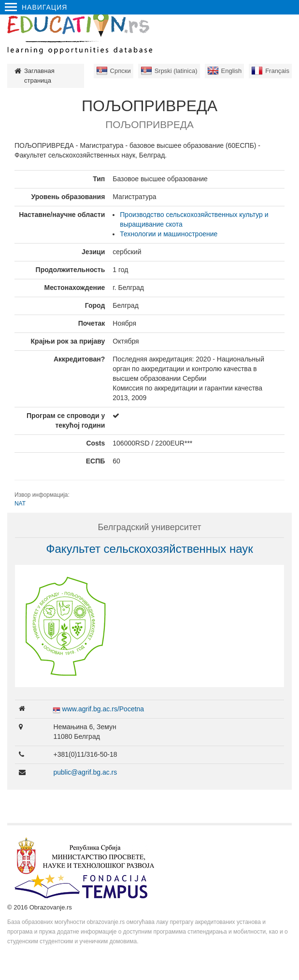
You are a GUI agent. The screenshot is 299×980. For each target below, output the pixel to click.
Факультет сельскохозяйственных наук (149, 549)
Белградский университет (150, 527)
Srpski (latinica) (176, 71)
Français (277, 71)
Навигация (36, 7)
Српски (121, 71)
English (232, 71)
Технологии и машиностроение (169, 234)
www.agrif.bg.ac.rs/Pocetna (103, 709)
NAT (20, 504)
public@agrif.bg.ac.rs (85, 772)
